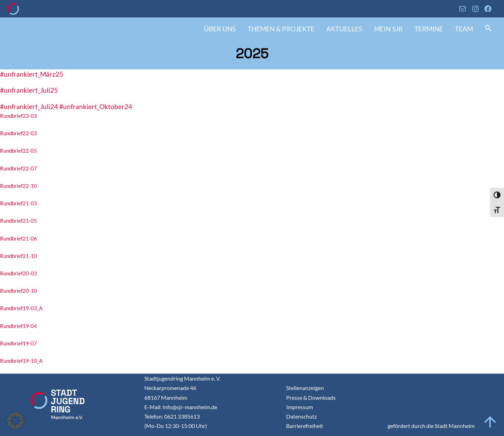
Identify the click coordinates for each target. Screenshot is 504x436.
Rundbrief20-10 (18, 291)
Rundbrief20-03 (18, 273)
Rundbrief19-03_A (21, 308)
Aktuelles (344, 29)
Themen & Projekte (281, 29)
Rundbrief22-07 (18, 168)
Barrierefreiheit (305, 426)
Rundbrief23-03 (18, 116)
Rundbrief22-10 (18, 186)
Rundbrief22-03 (18, 133)
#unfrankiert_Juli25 (29, 90)
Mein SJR (388, 29)
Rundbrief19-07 (18, 343)
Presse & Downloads (311, 397)
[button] (488, 29)
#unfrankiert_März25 (32, 74)
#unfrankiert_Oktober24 (96, 106)
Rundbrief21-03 (18, 203)
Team (464, 29)
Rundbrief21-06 (18, 238)
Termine (429, 29)
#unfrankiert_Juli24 (29, 106)
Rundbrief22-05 (18, 151)
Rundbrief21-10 (18, 256)
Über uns (220, 29)
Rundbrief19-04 (18, 326)
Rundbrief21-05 (18, 221)
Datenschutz (301, 416)
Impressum (300, 407)
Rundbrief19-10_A (21, 361)
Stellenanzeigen (305, 388)
